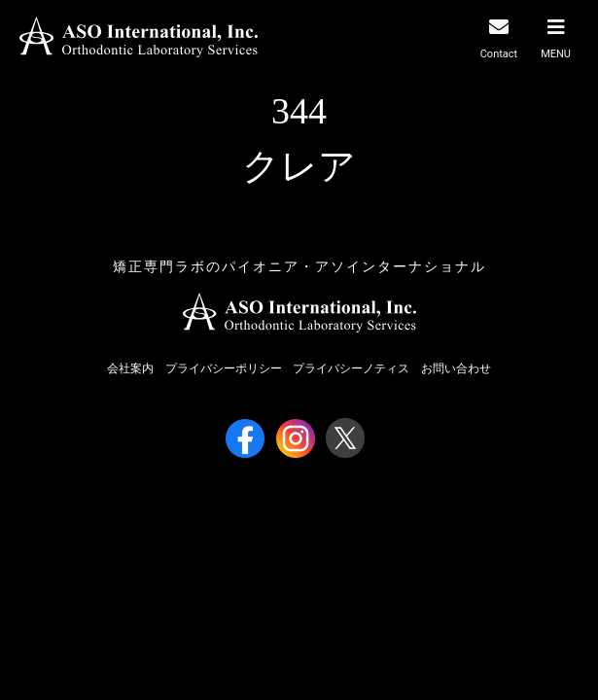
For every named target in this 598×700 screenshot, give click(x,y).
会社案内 (130, 368)
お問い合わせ (456, 368)
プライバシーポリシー (224, 368)
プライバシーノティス (351, 368)
